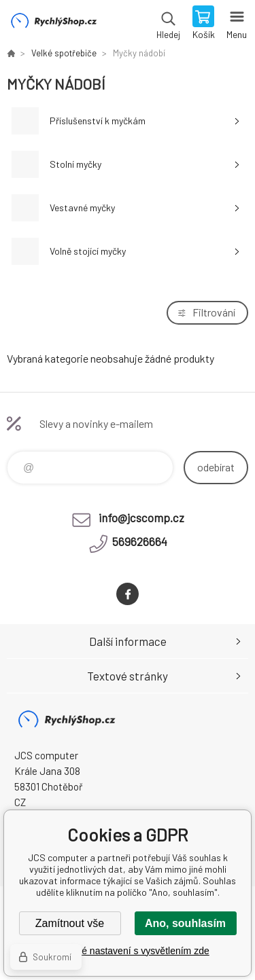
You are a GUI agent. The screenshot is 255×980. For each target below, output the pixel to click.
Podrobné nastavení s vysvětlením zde (127, 951)
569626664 (140, 541)
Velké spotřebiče (64, 53)
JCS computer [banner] (53, 24)
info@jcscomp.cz (141, 518)
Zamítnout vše (70, 923)
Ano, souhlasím (185, 923)
